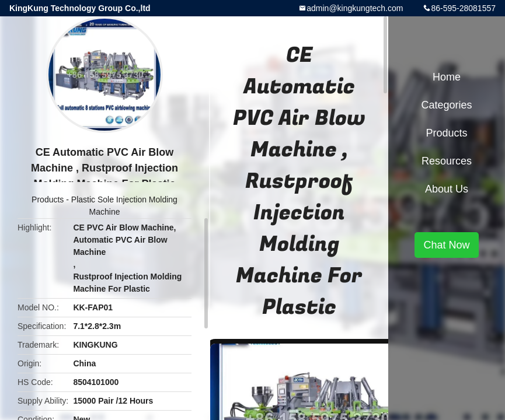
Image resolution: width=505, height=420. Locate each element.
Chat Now (446, 245)
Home (447, 77)
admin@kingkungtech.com (355, 8)
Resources (447, 161)
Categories (446, 105)
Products (48, 199)
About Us (447, 189)
